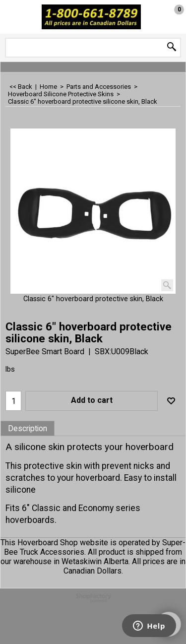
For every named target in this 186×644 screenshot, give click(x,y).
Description (28, 429)
